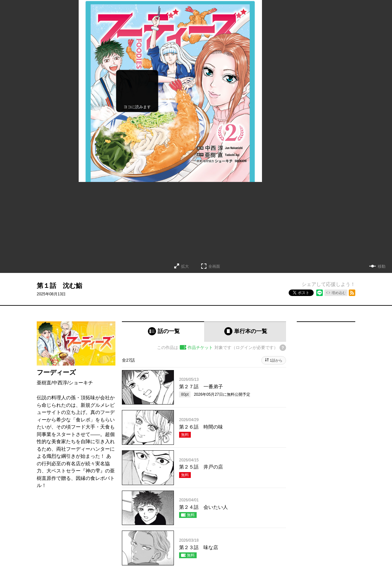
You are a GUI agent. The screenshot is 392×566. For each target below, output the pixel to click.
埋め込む (339, 293)
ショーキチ (81, 383)
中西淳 (60, 383)
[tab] (163, 332)
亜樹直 (44, 383)
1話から (276, 360)
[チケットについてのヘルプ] (283, 348)
